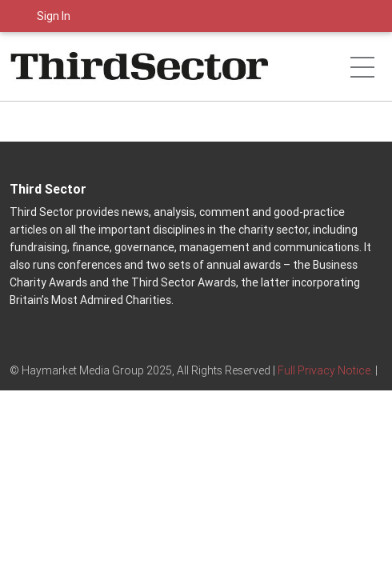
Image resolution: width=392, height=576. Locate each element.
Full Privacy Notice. (325, 370)
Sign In (54, 16)
